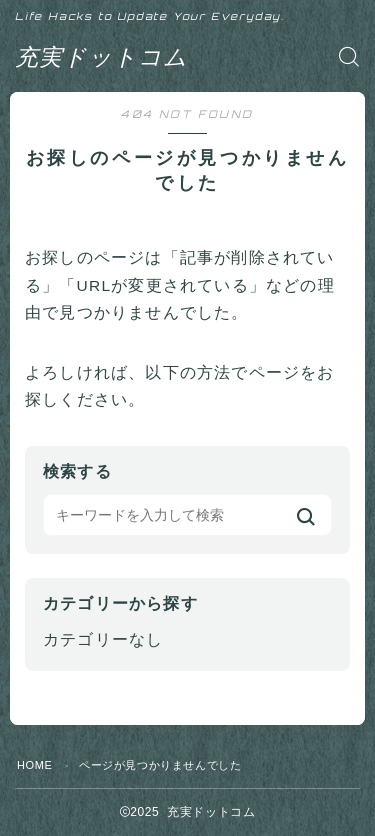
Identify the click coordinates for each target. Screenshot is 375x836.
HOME (34, 765)
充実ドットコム (101, 56)
